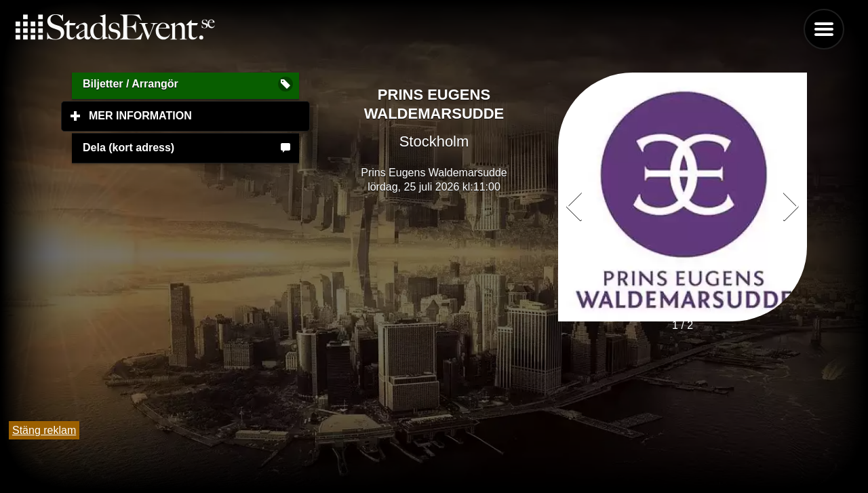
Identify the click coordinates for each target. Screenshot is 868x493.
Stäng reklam (44, 430)
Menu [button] (824, 29)
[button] (791, 206)
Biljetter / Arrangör (131, 84)
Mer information (199, 115)
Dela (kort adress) (129, 147)
